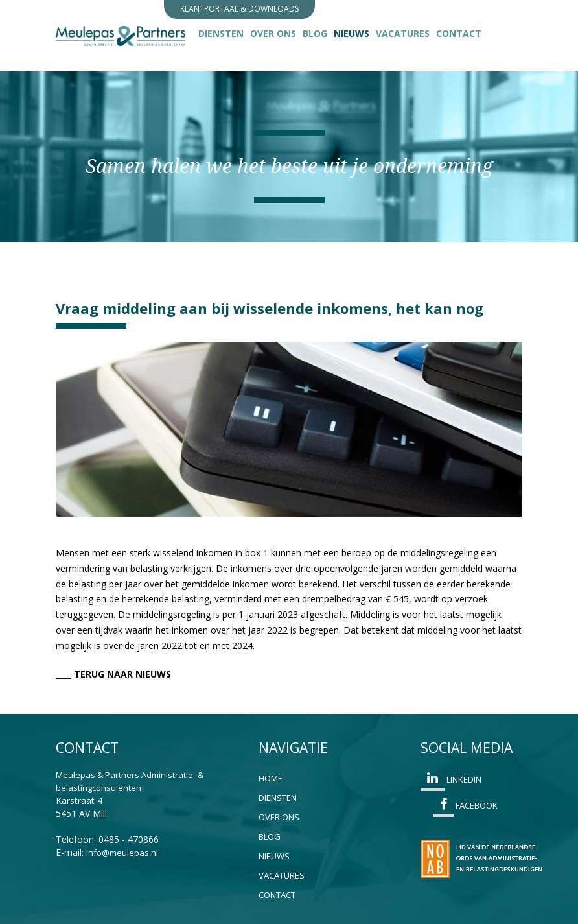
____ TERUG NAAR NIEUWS (113, 674)
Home (271, 778)
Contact (459, 33)
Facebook (466, 807)
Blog (315, 33)
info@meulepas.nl (122, 853)
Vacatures (403, 33)
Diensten (221, 33)
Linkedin (451, 781)
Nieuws (353, 33)
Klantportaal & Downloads (239, 9)
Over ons (273, 33)
